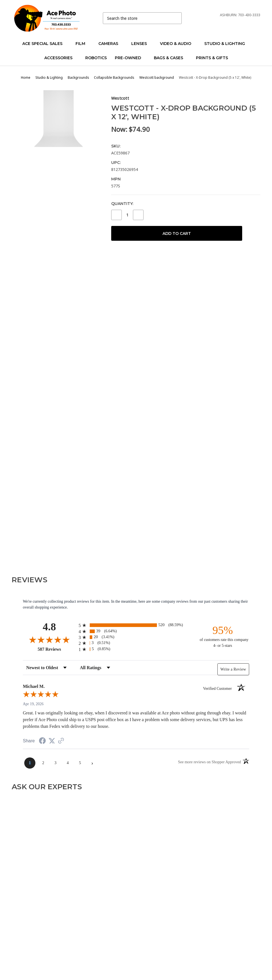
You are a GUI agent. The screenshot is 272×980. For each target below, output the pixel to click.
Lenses (141, 44)
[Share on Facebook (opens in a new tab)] (42, 742)
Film (83, 44)
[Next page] (92, 763)
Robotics (96, 58)
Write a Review (233, 669)
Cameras (111, 44)
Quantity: (122, 204)
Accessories (61, 58)
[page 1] (30, 763)
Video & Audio (178, 44)
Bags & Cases (171, 58)
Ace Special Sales (45, 44)
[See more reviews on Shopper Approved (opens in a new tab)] (61, 741)
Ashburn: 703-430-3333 (240, 15)
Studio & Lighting (227, 44)
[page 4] (68, 763)
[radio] (136, 625)
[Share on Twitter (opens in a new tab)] (52, 741)
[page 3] (55, 763)
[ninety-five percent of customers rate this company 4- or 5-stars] (223, 636)
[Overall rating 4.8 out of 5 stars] (49, 640)
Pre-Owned (130, 58)
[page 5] (80, 763)
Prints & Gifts (212, 58)
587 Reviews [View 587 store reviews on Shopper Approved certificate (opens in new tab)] (57, 649)
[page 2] (43, 763)
